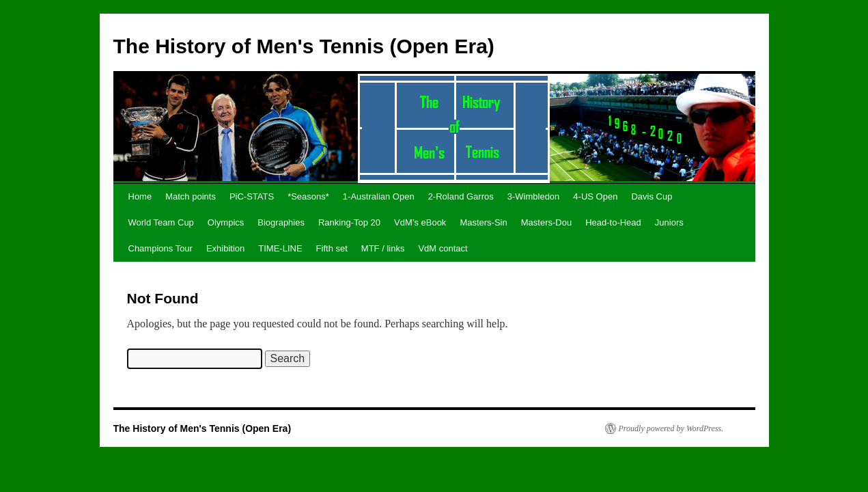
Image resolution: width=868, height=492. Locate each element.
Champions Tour (160, 248)
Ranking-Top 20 (349, 222)
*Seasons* (308, 196)
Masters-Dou (546, 222)
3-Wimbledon (534, 196)
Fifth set (332, 248)
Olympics (226, 222)
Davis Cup (652, 196)
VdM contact (443, 248)
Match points (191, 196)
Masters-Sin (483, 222)
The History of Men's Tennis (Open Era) (304, 46)
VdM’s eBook (420, 222)
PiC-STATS (252, 196)
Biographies (281, 222)
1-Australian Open (379, 196)
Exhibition (225, 248)
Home (140, 196)
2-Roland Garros (461, 196)
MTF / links (383, 248)
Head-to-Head (613, 222)
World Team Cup (161, 222)
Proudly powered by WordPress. (671, 428)
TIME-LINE (280, 248)
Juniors (669, 222)
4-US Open (595, 196)
